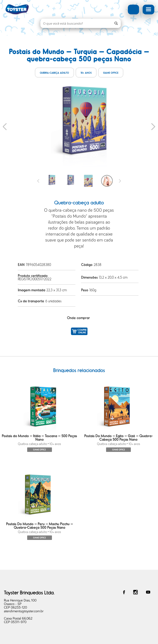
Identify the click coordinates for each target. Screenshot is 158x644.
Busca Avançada (133, 10)
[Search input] (77, 23)
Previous (5, 127)
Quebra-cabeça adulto (54, 73)
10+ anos (86, 73)
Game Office (111, 73)
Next (153, 127)
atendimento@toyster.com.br (24, 611)
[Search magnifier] (116, 23)
